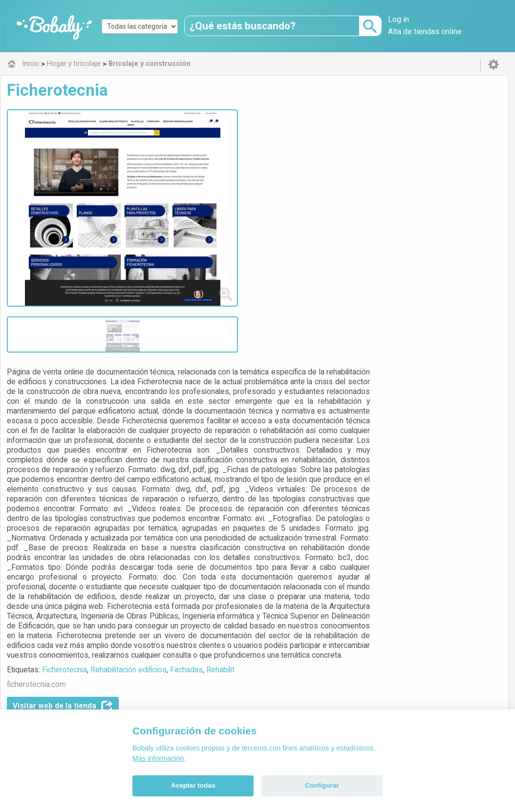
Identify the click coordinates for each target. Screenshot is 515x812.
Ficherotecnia (234, 451)
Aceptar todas (193, 785)
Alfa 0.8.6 (211, 672)
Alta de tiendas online (425, 31)
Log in (398, 19)
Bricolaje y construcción (251, 604)
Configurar (322, 785)
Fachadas (355, 451)
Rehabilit (389, 451)
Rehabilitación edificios (298, 451)
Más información (158, 758)
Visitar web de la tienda (232, 487)
